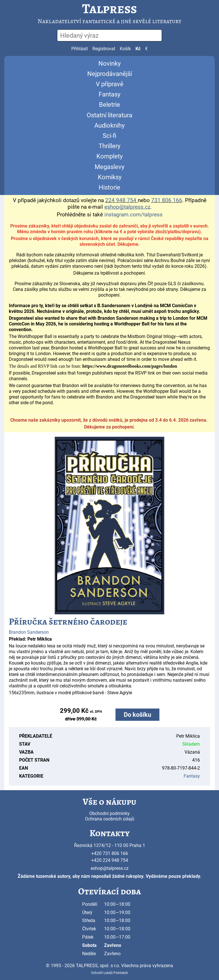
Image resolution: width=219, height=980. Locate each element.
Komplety (109, 156)
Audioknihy (109, 125)
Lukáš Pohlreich (116, 973)
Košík (125, 49)
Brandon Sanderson (29, 632)
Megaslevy (109, 167)
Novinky (109, 64)
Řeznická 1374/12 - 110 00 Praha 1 (110, 845)
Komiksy (110, 177)
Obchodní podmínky (109, 813)
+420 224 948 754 (110, 860)
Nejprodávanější (110, 74)
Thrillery (109, 146)
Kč (138, 49)
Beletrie (109, 105)
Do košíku (137, 715)
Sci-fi (109, 136)
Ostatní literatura (109, 115)
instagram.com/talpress (133, 215)
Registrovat (104, 49)
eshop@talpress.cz (110, 868)
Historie (109, 187)
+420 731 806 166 (110, 853)
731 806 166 (167, 200)
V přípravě (110, 84)
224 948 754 (121, 200)
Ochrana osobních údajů (110, 819)
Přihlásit (80, 49)
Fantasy (109, 94)
